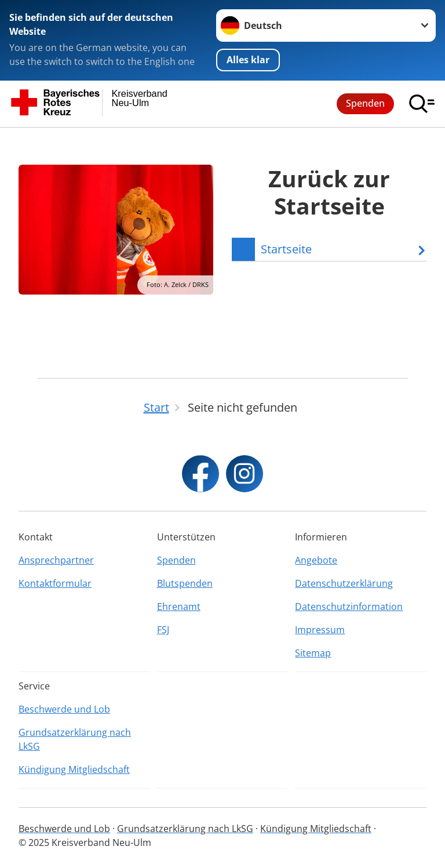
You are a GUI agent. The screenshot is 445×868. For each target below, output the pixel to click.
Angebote (316, 560)
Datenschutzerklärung (344, 583)
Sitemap (313, 653)
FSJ (163, 630)
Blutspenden (185, 583)
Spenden (365, 103)
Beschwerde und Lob (64, 709)
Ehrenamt (179, 606)
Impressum (320, 630)
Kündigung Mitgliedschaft (74, 769)
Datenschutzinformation (349, 606)
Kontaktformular (55, 583)
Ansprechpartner (56, 560)
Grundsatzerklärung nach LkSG (75, 739)
